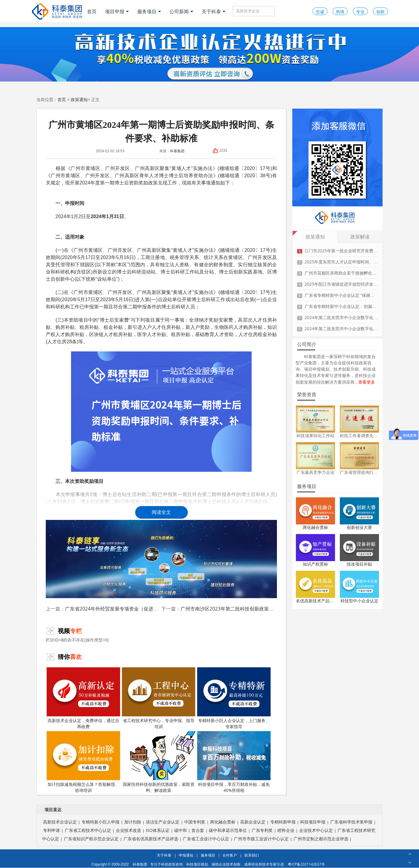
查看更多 (367, 382)
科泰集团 (177, 151)
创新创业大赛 (359, 527)
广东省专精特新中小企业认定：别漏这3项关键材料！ (354, 304)
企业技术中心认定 (316, 830)
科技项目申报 (313, 822)
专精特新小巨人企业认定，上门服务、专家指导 (234, 698)
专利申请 (51, 830)
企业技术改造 (129, 830)
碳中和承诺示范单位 (228, 830)
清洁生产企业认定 (163, 822)
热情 (340, 12)
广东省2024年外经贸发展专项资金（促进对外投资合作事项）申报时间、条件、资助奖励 (160, 609)
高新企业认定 (253, 822)
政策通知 (79, 99)
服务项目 (149, 11)
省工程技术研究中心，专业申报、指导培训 (159, 698)
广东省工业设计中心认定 (206, 839)
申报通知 (186, 855)
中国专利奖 (195, 822)
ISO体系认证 (157, 830)
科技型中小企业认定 (359, 601)
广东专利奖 (262, 830)
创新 (380, 12)
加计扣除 (133, 822)
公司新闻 (181, 11)
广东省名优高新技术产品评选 (151, 839)
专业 (360, 12)
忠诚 (320, 12)
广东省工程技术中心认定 (88, 830)
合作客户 (230, 855)
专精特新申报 (283, 822)
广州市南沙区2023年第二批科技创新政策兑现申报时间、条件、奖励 (254, 609)
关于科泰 (214, 11)
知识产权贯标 (315, 564)
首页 (92, 11)
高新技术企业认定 (60, 822)
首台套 (198, 830)
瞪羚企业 (286, 830)
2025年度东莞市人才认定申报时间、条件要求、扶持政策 (358, 260)
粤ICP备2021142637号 (306, 864)
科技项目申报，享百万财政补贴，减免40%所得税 (234, 762)
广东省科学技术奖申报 (351, 822)
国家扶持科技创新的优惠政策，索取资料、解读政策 (159, 762)
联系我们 (252, 855)
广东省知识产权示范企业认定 (91, 839)
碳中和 (181, 830)
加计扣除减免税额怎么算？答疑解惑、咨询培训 (83, 762)
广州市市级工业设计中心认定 (261, 839)
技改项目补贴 (359, 564)
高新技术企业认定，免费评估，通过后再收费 (83, 698)
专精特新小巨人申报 (101, 822)
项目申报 (117, 11)
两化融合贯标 (315, 527)
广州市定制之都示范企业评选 (321, 839)
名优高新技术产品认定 (317, 601)
